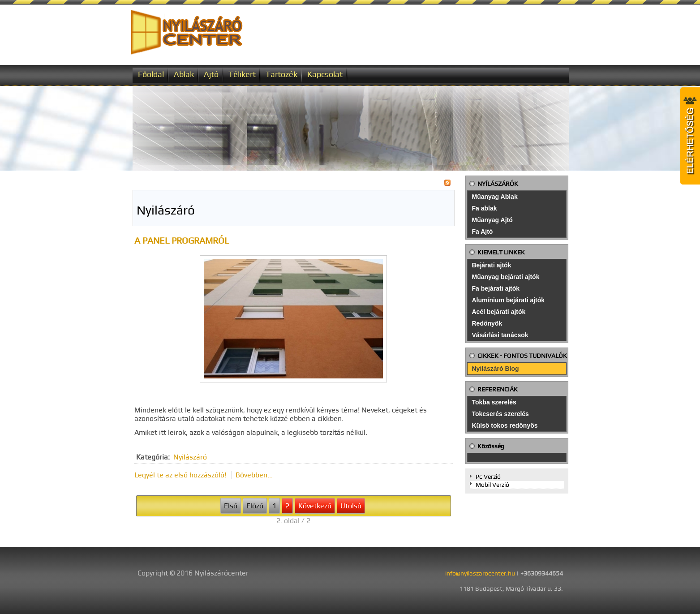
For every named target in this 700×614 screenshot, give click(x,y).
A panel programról (182, 240)
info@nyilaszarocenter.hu (480, 573)
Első (231, 506)
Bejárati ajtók (492, 265)
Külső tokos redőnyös (505, 425)
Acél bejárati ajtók (499, 312)
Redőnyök (487, 323)
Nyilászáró (190, 457)
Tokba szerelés (494, 402)
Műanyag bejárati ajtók (506, 277)
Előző (255, 506)
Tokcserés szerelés (500, 414)
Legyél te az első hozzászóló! (181, 475)
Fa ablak (485, 208)
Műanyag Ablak (495, 197)
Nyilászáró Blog (496, 369)
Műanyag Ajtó (492, 220)
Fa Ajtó (483, 232)
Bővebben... (254, 475)
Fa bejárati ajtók (496, 288)
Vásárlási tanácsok (500, 335)
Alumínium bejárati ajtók (509, 300)
